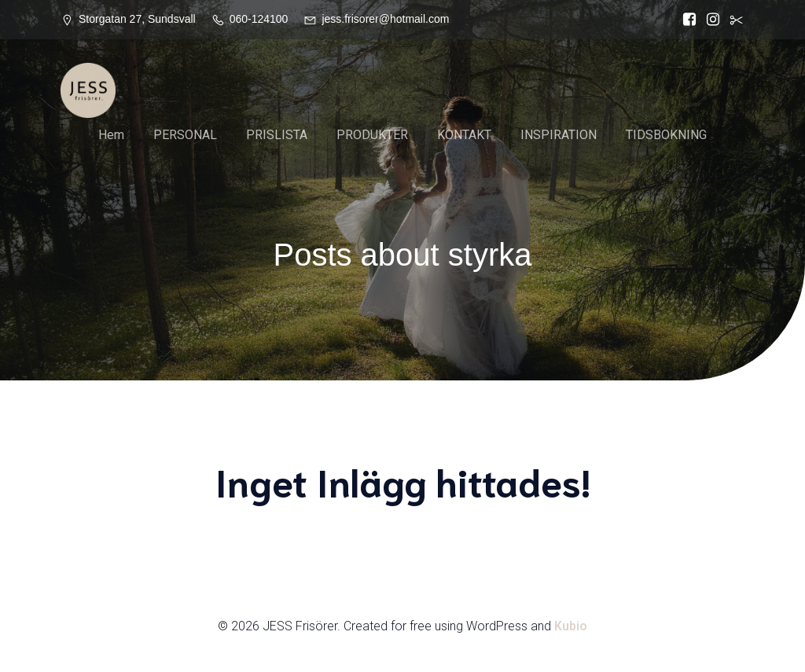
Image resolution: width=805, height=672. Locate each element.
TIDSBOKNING (666, 135)
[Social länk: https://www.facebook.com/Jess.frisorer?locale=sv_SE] (686, 20)
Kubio (571, 626)
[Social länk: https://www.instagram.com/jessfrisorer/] (709, 20)
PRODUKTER (372, 135)
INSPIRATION (559, 135)
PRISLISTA (277, 135)
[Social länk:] (733, 20)
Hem (111, 135)
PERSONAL (185, 135)
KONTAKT (464, 135)
